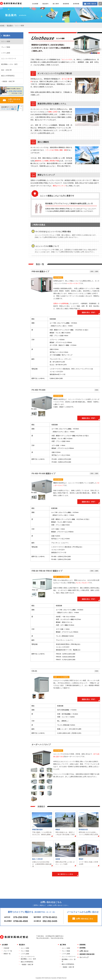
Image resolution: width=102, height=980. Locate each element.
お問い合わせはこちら (85, 919)
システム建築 (6, 53)
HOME (2, 26)
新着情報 (82, 945)
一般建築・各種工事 (8, 81)
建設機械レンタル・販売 (9, 64)
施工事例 (63, 945)
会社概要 (5, 945)
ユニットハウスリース (9, 59)
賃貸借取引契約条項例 (87, 954)
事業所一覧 (7, 954)
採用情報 (82, 948)
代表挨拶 (6, 948)
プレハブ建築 (6, 47)
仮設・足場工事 (6, 70)
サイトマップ (84, 957)
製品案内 (10, 26)
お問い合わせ (84, 951)
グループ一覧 (8, 951)
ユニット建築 (6, 41)
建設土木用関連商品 (8, 76)
